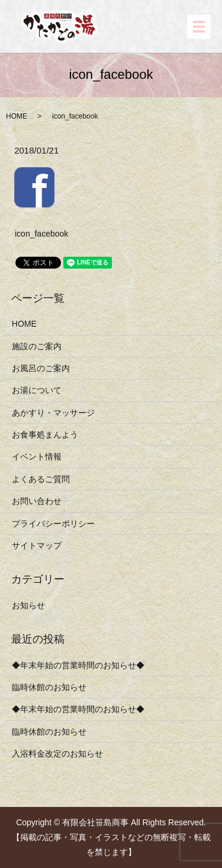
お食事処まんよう (45, 435)
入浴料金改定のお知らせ (57, 754)
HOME (17, 116)
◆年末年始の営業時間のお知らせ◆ (78, 665)
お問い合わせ (37, 501)
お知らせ (28, 605)
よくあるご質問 (41, 479)
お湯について (37, 390)
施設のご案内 (37, 346)
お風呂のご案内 (41, 368)
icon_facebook (41, 234)
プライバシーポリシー (53, 524)
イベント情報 (37, 457)
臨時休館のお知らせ (49, 687)
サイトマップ (37, 545)
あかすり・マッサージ (53, 413)
